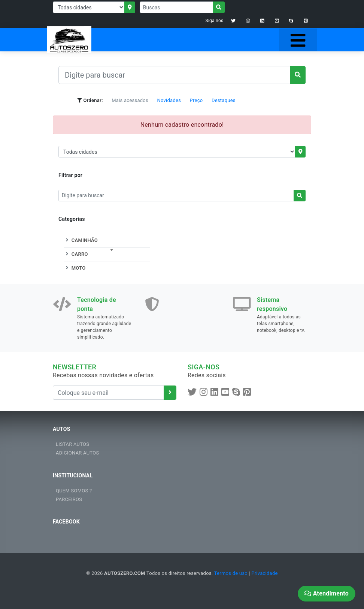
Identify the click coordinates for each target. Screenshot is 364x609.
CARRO (76, 254)
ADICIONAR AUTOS (77, 453)
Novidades (169, 100)
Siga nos (215, 21)
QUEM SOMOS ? (74, 491)
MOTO (75, 268)
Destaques (224, 100)
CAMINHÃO (81, 240)
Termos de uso (231, 573)
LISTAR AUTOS (72, 444)
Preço (196, 100)
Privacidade (264, 573)
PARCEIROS (69, 499)
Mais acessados (130, 100)
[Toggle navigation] (298, 40)
